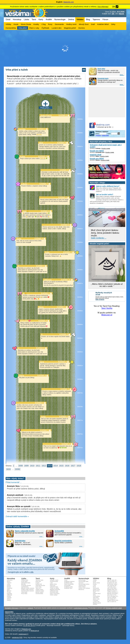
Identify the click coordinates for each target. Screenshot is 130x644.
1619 (8, 469)
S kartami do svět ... (113, 583)
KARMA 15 (66, 280)
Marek (121, 14)
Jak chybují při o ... (112, 599)
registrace (98, 135)
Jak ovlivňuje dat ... (113, 586)
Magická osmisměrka (63, 541)
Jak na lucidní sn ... (113, 581)
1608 (21, 466)
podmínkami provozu (81, 608)
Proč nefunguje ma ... (113, 596)
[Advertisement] (65, 48)
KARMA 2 (63, 197)
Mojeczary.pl (107, 315)
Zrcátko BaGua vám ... (113, 600)
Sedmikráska (20, 541)
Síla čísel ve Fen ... (113, 595)
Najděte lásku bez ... (113, 590)
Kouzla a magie (106, 148)
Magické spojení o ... (113, 591)
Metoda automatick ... (113, 594)
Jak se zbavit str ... (112, 602)
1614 (56, 466)
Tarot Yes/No (107, 308)
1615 (61, 466)
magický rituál (96, 155)
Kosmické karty (103, 78)
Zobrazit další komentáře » (17, 516)
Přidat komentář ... (14, 482)
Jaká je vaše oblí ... (113, 580)
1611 (38, 466)
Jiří (113, 14)
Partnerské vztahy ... (113, 584)
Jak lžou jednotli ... (112, 598)
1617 (73, 466)
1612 (44, 466)
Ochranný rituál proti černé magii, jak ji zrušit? (106, 146)
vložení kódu (105, 135)
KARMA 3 (63, 115)
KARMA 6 (65, 225)
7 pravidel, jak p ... (112, 587)
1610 (32, 466)
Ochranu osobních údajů (114, 608)
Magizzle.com (69, 2)
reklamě (30, 608)
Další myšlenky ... (99, 238)
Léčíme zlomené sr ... (113, 592)
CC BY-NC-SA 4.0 (29, 626)
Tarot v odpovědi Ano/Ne (25, 531)
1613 (50, 466)
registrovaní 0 (23, 634)
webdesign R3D (17, 638)
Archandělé (59, 531)
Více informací (103, 7)
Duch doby (101, 69)
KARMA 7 (44, 184)
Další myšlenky (100, 300)
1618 (79, 466)
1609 (26, 466)
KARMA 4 (41, 129)
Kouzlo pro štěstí (97, 151)
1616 (67, 466)
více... (122, 75)
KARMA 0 (61, 143)
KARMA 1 (61, 307)
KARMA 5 (67, 252)
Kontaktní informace (12, 608)
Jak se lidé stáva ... (113, 588)
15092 (17, 469)
